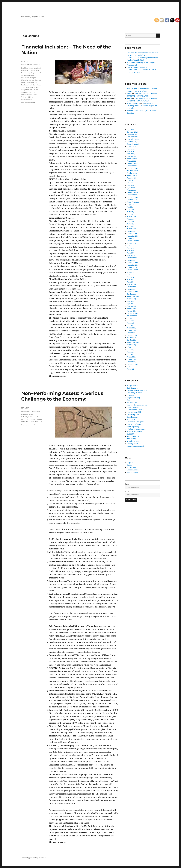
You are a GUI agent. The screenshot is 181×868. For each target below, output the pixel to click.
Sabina (129, 94)
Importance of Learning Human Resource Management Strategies (142, 106)
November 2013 (133, 338)
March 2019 (131, 217)
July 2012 (130, 367)
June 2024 (131, 149)
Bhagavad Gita (132, 386)
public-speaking (133, 427)
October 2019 (132, 200)
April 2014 (131, 326)
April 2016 (131, 282)
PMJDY (34, 82)
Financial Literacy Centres (31, 80)
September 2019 (133, 202)
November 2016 (133, 265)
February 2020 (132, 192)
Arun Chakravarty (133, 103)
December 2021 (133, 168)
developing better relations (137, 390)
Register (130, 463)
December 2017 (133, 234)
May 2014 (130, 323)
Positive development (135, 424)
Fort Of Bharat (132, 403)
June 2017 (131, 248)
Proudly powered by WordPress (35, 858)
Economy (25, 419)
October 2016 (132, 267)
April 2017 (131, 253)
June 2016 (131, 277)
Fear (129, 400)
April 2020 (131, 188)
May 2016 (130, 280)
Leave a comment (28, 103)
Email (127, 491)
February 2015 (132, 309)
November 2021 (133, 171)
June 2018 (131, 222)
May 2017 (130, 251)
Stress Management (134, 432)
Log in (129, 465)
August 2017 (131, 243)
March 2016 (131, 284)
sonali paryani (132, 89)
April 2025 (131, 130)
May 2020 (131, 185)
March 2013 (131, 357)
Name (127, 484)
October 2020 (132, 173)
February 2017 (132, 258)
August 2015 (131, 299)
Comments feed (133, 470)
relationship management (137, 429)
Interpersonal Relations (136, 410)
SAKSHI (130, 111)
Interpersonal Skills (134, 412)
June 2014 (131, 321)
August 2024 (132, 147)
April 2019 (131, 214)
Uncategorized (132, 444)
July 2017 (130, 246)
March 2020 (131, 190)
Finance (32, 419)
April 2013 (131, 355)
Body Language (133, 388)
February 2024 (132, 159)
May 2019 (130, 212)
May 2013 (130, 352)
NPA (33, 422)
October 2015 (132, 294)
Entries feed (131, 468)
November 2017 (133, 236)
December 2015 (133, 292)
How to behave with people (137, 405)
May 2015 (130, 301)
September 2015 (133, 296)
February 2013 (132, 359)
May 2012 (130, 369)
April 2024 (131, 154)
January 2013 (132, 362)
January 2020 (132, 195)
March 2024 (131, 156)
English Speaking (133, 398)
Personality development (31, 65)
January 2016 (132, 289)
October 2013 (132, 340)
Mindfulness (132, 419)
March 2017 (131, 255)
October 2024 (132, 142)
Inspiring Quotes (133, 407)
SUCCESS (130, 434)
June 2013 (130, 350)
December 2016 (133, 263)
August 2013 (131, 345)
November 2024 (133, 139)
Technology (131, 439)
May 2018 (130, 224)
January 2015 (132, 311)
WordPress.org (132, 472)
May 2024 (131, 151)
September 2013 (133, 342)
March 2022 (131, 161)
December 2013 (133, 335)
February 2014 (132, 330)
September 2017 (133, 241)
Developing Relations (135, 393)
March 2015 (131, 306)
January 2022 (132, 166)
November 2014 (133, 316)
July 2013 (130, 347)
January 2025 (132, 134)
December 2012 (133, 364)
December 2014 (133, 313)
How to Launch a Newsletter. (137, 67)
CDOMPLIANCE (34, 417)
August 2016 (132, 272)
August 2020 (132, 178)
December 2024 (133, 137)
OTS (37, 422)
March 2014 (131, 328)
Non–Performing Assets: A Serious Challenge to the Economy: (62, 396)
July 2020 (130, 180)
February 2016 (132, 287)
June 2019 (131, 209)
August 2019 (132, 205)
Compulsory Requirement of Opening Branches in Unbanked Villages (31, 75)
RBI (27, 87)
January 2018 (132, 231)
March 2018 (131, 229)
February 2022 (132, 163)
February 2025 (132, 132)
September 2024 (133, 144)
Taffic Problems (133, 436)
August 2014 (131, 318)
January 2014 (132, 333)
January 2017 (132, 260)
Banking (25, 68)
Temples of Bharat (134, 441)
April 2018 (131, 226)
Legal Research (133, 417)
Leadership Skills (133, 415)
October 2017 (132, 238)
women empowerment (135, 446)
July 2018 (130, 219)
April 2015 (131, 304)
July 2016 (130, 275)
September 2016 (133, 270)
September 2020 (133, 176)
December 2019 (133, 197)
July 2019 (130, 207)
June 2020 (131, 183)
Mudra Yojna (26, 82)
